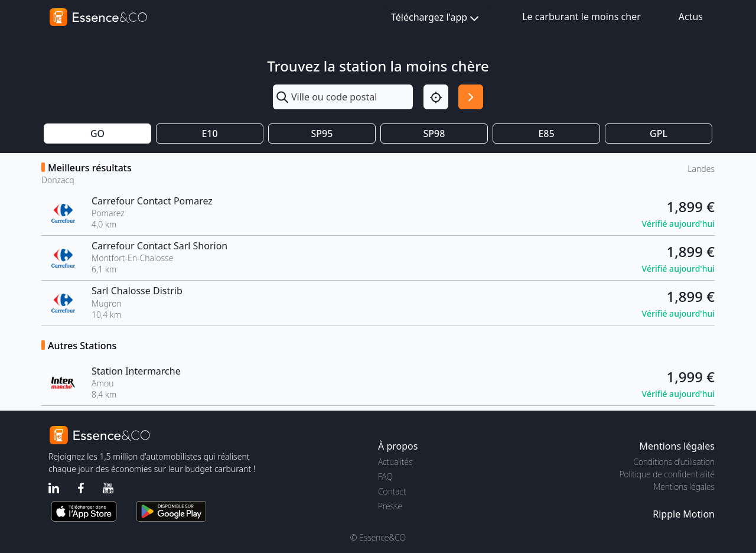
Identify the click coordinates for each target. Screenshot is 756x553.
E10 (209, 134)
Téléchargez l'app (436, 18)
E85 (546, 134)
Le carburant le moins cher (581, 17)
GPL (659, 134)
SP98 (434, 134)
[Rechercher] (471, 97)
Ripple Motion (684, 514)
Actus (691, 17)
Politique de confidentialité (667, 474)
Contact (392, 491)
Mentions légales (684, 487)
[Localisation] (436, 97)
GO (97, 134)
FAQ (385, 476)
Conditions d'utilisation (674, 462)
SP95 (322, 134)
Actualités (395, 462)
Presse (390, 506)
